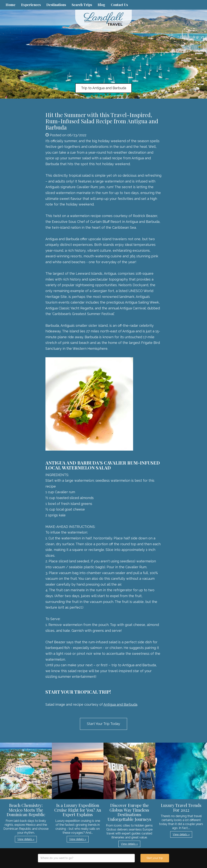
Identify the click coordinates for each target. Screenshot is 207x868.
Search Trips (82, 5)
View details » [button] (26, 839)
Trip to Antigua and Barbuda (104, 88)
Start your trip (155, 858)
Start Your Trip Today (103, 724)
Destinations (56, 5)
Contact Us (119, 5)
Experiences (31, 5)
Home (11, 5)
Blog (101, 5)
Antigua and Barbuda (120, 704)
